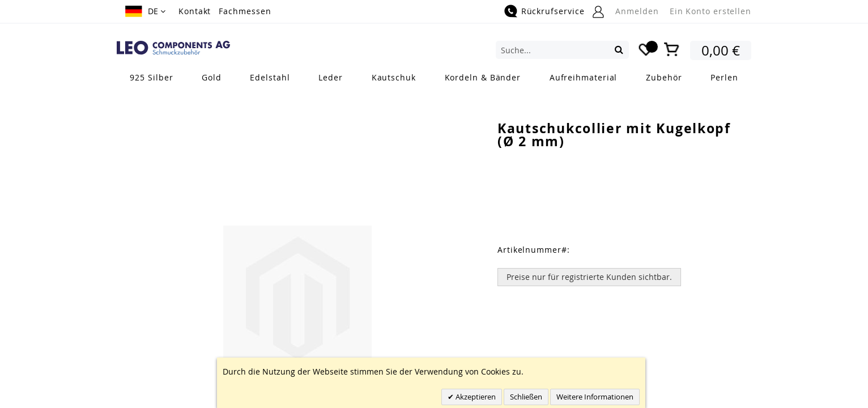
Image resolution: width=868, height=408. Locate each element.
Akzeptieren (475, 397)
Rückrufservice (553, 11)
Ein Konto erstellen (710, 11)
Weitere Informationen (595, 397)
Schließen (526, 397)
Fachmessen (245, 11)
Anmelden (637, 11)
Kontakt (195, 11)
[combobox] (562, 50)
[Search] (619, 49)
